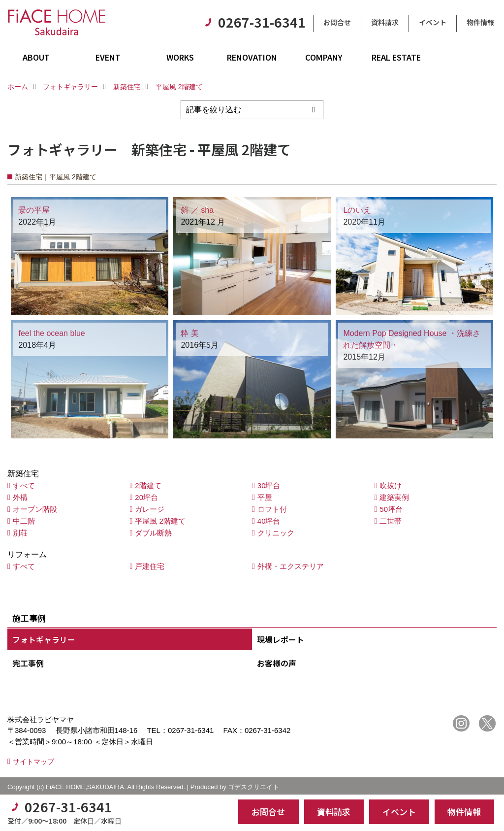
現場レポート (281, 639)
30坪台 (269, 485)
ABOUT (36, 57)
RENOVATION (252, 57)
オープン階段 (35, 509)
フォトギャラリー (44, 639)
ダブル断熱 (153, 533)
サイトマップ (33, 762)
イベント (433, 22)
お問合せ (337, 22)
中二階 (24, 521)
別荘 (20, 533)
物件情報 (480, 22)
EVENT (108, 57)
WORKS (180, 57)
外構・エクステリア (291, 566)
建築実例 (394, 497)
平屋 (265, 497)
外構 (20, 497)
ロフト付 (272, 509)
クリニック (276, 533)
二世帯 (391, 521)
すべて (24, 485)
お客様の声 (277, 663)
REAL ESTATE (396, 57)
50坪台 (391, 509)
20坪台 (146, 497)
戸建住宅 (150, 566)
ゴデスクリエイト (253, 787)
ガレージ (150, 509)
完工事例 (28, 663)
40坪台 (269, 521)
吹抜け (391, 485)
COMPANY (324, 57)
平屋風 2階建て (160, 521)
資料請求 (385, 22)
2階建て (148, 485)
